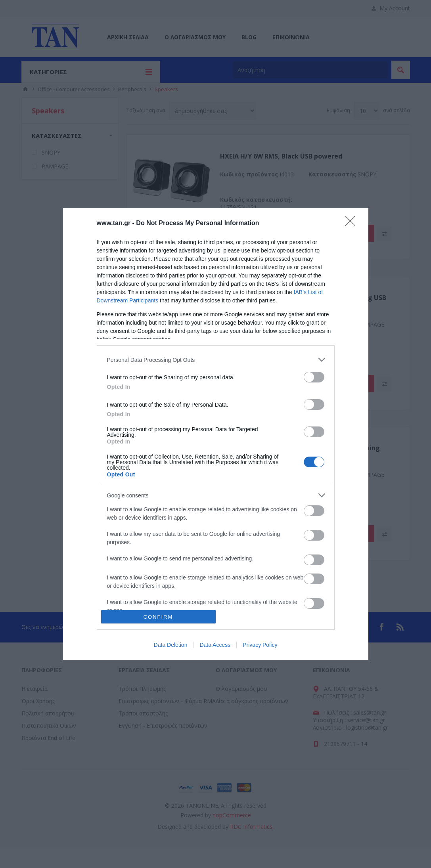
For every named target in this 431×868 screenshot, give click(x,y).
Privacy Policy (260, 645)
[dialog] (216, 434)
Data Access (215, 645)
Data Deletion (171, 645)
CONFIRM (158, 617)
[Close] (353, 224)
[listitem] (216, 360)
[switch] (314, 377)
